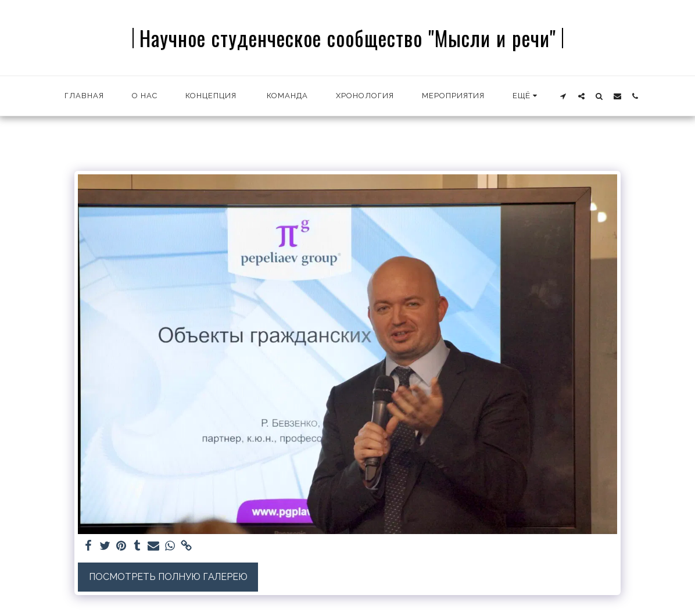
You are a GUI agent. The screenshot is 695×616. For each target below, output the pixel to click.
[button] (563, 96)
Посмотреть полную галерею (168, 577)
